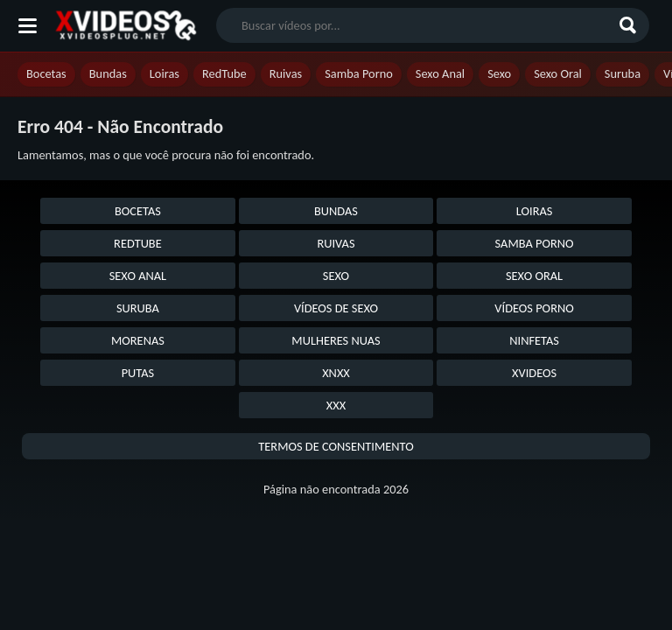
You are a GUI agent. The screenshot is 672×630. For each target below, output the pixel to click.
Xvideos (534, 373)
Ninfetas (534, 340)
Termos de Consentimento (336, 446)
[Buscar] (630, 25)
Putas (138, 373)
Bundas (108, 73)
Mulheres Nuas (336, 340)
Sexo (499, 73)
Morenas (138, 340)
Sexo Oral (558, 73)
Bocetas (46, 73)
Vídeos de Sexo (336, 308)
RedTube (224, 73)
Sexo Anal (440, 73)
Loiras (164, 73)
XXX (336, 405)
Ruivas (286, 73)
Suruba (623, 73)
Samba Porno (359, 73)
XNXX (336, 373)
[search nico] (419, 25)
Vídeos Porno (534, 308)
